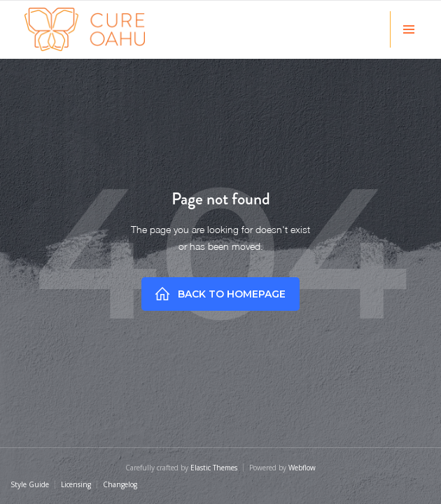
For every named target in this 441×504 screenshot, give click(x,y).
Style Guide (30, 484)
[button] (408, 29)
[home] (85, 29)
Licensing (76, 484)
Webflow (302, 468)
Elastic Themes (214, 468)
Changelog (120, 484)
